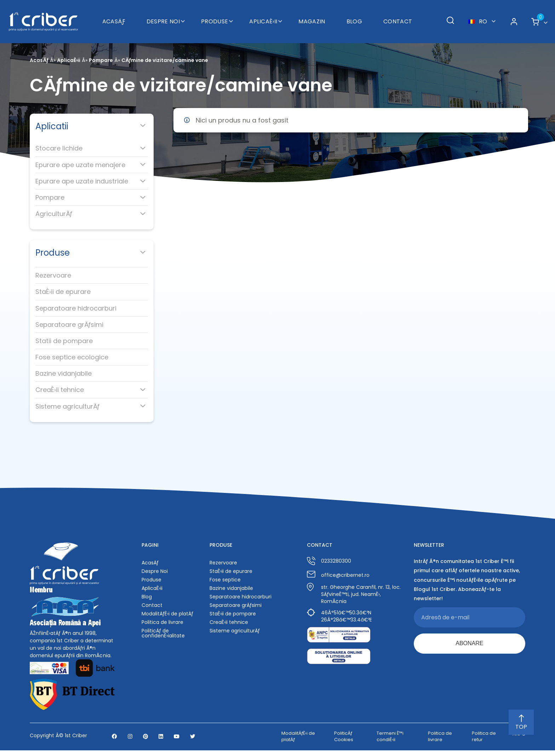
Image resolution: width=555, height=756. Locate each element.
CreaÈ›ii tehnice (60, 390)
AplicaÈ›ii (263, 16)
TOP (521, 723)
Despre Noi (163, 16)
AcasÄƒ (114, 16)
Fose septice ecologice (72, 357)
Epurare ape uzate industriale (82, 181)
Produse (214, 16)
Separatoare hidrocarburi (76, 308)
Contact (398, 16)
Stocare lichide (59, 148)
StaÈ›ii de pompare (233, 614)
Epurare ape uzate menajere (80, 165)
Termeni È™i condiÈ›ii (390, 742)
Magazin (312, 16)
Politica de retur (484, 742)
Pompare (101, 60)
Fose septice (225, 580)
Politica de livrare (162, 622)
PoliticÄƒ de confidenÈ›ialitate (163, 633)
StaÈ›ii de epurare (63, 292)
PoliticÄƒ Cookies (344, 742)
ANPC (519, 740)
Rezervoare (53, 275)
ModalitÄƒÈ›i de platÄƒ (167, 614)
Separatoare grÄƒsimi (69, 325)
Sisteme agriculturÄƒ (67, 406)
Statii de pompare (64, 341)
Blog (354, 16)
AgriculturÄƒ (54, 214)
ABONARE (469, 644)
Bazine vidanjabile (64, 373)
